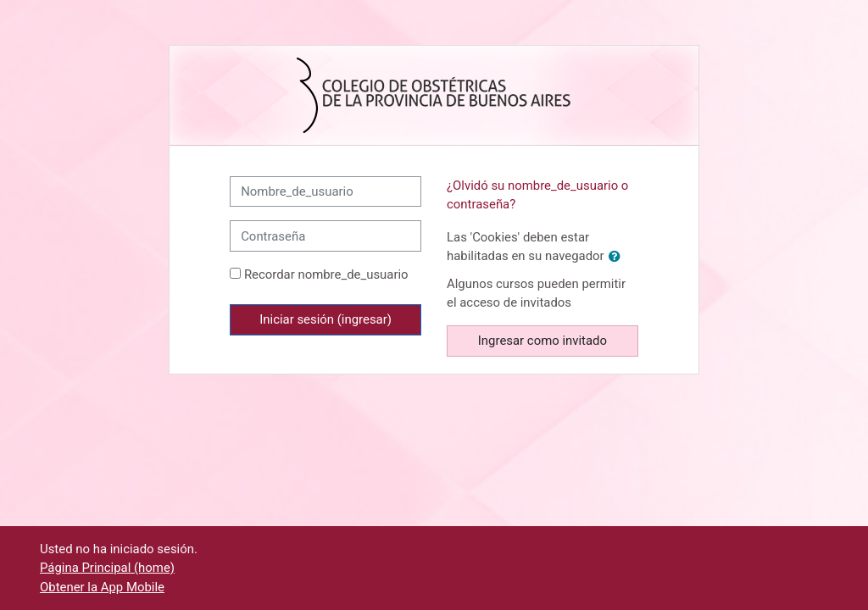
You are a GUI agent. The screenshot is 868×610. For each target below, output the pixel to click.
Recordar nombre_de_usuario (326, 274)
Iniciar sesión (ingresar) (325, 319)
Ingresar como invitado (542, 341)
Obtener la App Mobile (102, 587)
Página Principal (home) (107, 568)
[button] (618, 257)
